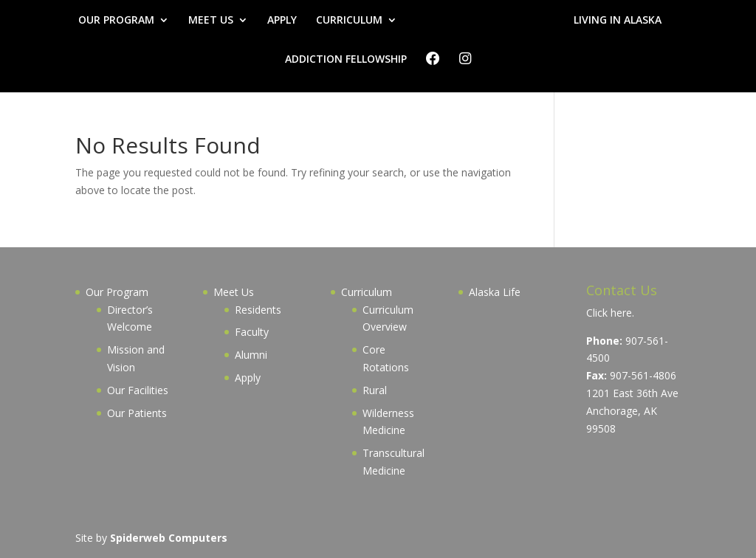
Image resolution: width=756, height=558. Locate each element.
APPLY (282, 21)
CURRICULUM (349, 21)
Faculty (252, 332)
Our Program (117, 292)
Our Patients (137, 413)
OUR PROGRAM (116, 21)
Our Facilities (138, 390)
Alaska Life (495, 292)
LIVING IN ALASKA (618, 21)
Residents (258, 310)
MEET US (211, 21)
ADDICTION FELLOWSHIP (346, 60)
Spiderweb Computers (169, 538)
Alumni (251, 355)
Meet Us (234, 292)
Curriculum (367, 292)
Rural (375, 390)
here (621, 313)
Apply (248, 378)
